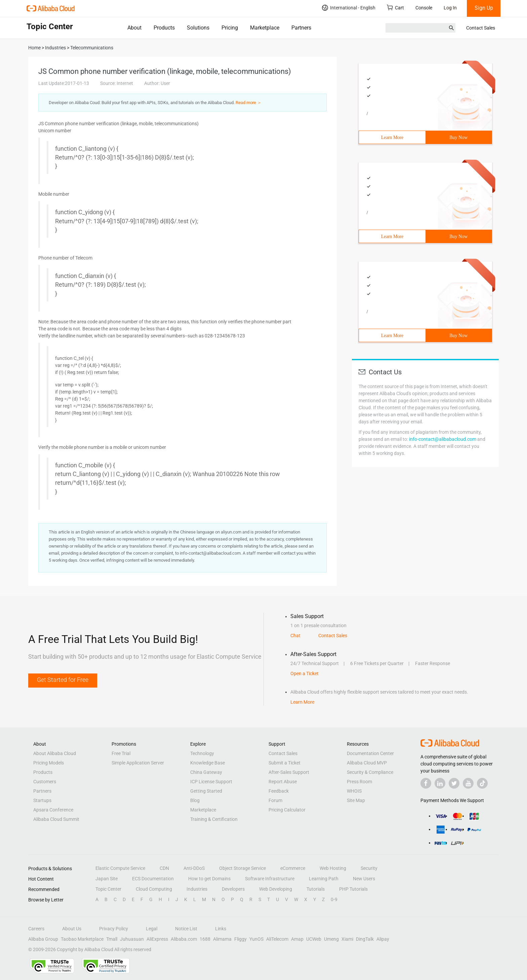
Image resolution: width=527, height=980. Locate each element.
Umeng (331, 939)
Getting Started (206, 791)
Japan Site (107, 879)
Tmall (112, 939)
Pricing (230, 28)
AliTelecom (277, 939)
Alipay (383, 939)
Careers (36, 929)
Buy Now (458, 137)
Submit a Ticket (285, 763)
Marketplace (265, 28)
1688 (205, 939)
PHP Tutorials (353, 889)
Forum (275, 800)
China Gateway (206, 772)
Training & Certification (214, 819)
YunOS (256, 939)
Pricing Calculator (287, 810)
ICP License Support (211, 782)
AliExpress (157, 939)
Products (164, 28)
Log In (450, 8)
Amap (297, 939)
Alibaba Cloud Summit (56, 819)
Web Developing (276, 889)
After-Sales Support (289, 772)
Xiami (347, 939)
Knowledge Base (208, 763)
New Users (364, 879)
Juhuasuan (132, 939)
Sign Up (484, 8)
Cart (395, 8)
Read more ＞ (249, 103)
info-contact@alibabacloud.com (443, 439)
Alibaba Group (43, 939)
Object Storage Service (242, 868)
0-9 (334, 899)
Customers (45, 782)
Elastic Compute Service (120, 868)
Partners (301, 28)
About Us (72, 929)
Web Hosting (333, 868)
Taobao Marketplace (82, 939)
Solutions (198, 28)
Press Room (359, 782)
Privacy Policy (114, 929)
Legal (152, 929)
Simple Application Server (138, 763)
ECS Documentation (153, 879)
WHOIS (354, 791)
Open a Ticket (305, 673)
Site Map (356, 800)
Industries (197, 889)
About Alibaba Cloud (55, 753)
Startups (42, 800)
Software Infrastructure (270, 879)
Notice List (186, 929)
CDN (164, 868)
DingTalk (365, 939)
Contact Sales (481, 28)
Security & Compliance (370, 772)
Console (424, 8)
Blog (195, 800)
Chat (295, 636)
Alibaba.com (184, 939)
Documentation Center (370, 753)
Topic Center (108, 889)
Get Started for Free (63, 680)
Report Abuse (283, 782)
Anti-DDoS (194, 868)
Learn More (392, 137)
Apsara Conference (53, 810)
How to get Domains (209, 879)
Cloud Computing (154, 889)
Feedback (279, 791)
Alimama (222, 939)
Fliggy (240, 939)
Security (369, 868)
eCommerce (293, 868)
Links (221, 929)
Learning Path (324, 879)
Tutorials (316, 889)
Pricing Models (49, 763)
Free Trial (121, 753)
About (134, 28)
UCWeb (314, 939)
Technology (202, 753)
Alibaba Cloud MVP (367, 763)
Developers (233, 889)
